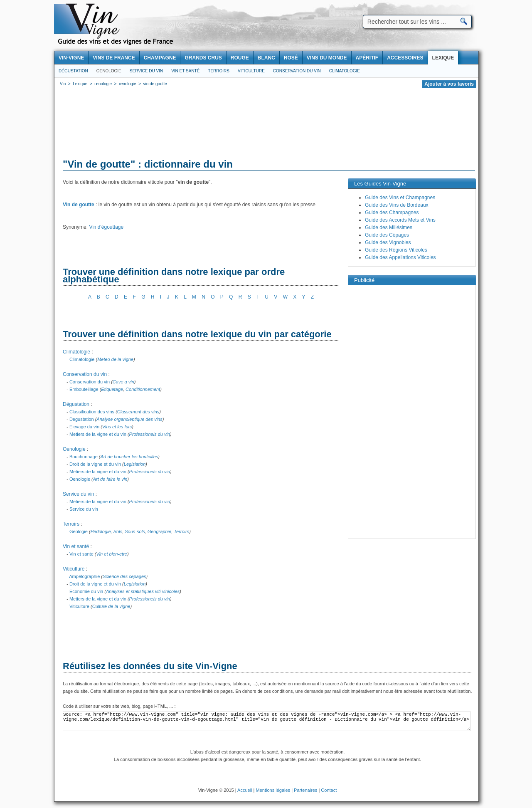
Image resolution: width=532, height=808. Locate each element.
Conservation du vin (297, 71)
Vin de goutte (79, 205)
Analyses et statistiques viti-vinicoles (143, 591)
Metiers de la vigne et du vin (98, 434)
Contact (329, 790)
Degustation (82, 419)
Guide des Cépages (387, 235)
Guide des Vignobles (388, 242)
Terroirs (219, 71)
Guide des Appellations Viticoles (400, 257)
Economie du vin (86, 591)
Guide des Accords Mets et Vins (400, 220)
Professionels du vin (150, 434)
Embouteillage (84, 389)
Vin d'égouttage (106, 227)
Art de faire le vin (110, 479)
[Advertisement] (266, 125)
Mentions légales (273, 790)
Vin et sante (81, 554)
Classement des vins (138, 412)
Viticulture (251, 71)
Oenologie (109, 71)
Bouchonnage (84, 457)
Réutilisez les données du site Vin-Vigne (150, 666)
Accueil (245, 790)
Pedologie (101, 531)
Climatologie (345, 71)
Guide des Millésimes (389, 227)
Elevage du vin (84, 427)
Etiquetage (112, 389)
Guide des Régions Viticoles (396, 250)
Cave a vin (123, 382)
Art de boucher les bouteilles (129, 457)
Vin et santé (185, 71)
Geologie (79, 531)
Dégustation (73, 71)
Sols (118, 531)
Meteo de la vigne (115, 359)
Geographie (160, 531)
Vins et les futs (117, 427)
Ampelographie (84, 576)
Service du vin (146, 71)
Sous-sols (135, 531)
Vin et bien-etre (112, 554)
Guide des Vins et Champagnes (400, 198)
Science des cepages (124, 576)
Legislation (135, 464)
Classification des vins (92, 412)
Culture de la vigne (111, 606)
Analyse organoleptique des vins (129, 419)
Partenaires (305, 790)
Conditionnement (143, 389)
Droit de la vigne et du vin (95, 464)
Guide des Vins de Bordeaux (397, 205)
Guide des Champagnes (392, 213)
